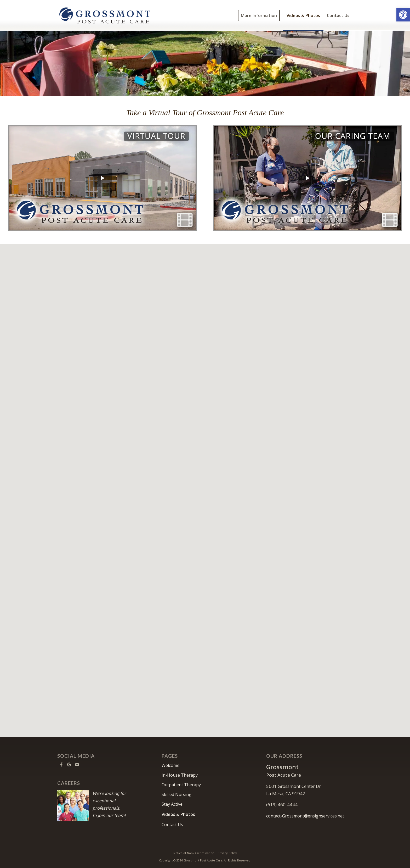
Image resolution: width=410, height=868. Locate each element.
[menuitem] (259, 15)
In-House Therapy (180, 775)
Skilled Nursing (176, 794)
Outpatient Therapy (181, 785)
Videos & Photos (178, 814)
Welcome (170, 765)
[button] (403, 15)
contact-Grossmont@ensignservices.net (305, 816)
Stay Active (172, 804)
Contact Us (172, 825)
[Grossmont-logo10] (105, 15)
